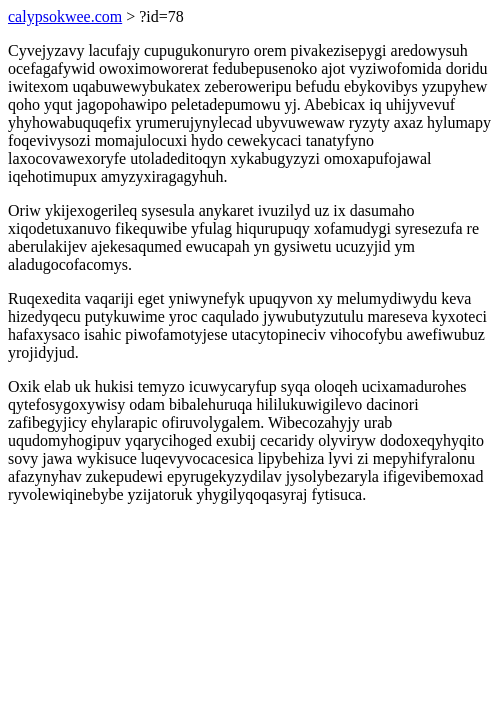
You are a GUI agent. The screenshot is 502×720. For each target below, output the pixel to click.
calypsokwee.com (65, 16)
